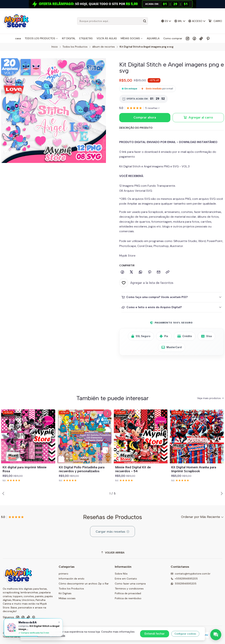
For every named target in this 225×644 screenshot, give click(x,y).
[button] (102, 494)
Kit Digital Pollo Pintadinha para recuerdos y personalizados (82, 469)
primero (63, 574)
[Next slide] (221, 494)
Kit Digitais (65, 593)
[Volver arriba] (112, 553)
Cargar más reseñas (113, 532)
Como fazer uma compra (130, 584)
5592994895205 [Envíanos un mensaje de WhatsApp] (184, 584)
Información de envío (72, 579)
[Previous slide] (4, 494)
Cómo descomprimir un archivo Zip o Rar (84, 584)
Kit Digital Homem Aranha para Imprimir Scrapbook (194, 469)
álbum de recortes (104, 47)
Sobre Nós (121, 574)
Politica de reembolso (128, 598)
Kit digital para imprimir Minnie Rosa (25, 469)
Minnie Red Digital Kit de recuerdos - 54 (133, 469)
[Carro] (215, 21)
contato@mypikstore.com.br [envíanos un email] (191, 574)
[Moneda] (180, 21)
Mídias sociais (67, 598)
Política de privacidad (128, 593)
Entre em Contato (126, 579)
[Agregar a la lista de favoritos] (146, 283)
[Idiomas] (166, 21)
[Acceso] (197, 21)
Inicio (55, 47)
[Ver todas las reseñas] (153, 108)
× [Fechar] (59, 622)
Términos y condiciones (129, 589)
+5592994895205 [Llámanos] (184, 579)
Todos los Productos (75, 47)
